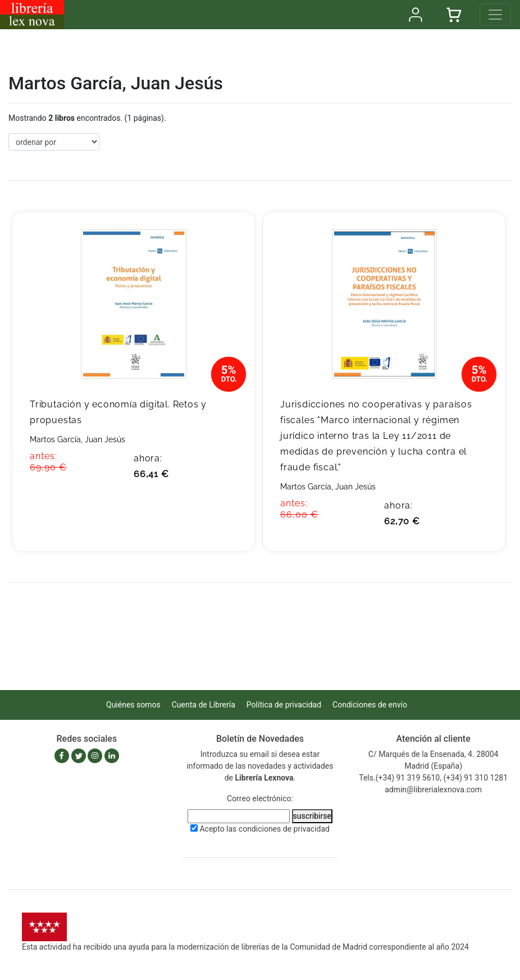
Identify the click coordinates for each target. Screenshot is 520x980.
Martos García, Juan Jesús (77, 439)
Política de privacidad (284, 705)
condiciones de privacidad (284, 829)
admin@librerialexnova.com (433, 790)
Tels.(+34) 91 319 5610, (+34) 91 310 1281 (433, 778)
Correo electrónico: (260, 798)
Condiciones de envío (370, 705)
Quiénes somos (133, 705)
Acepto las (264, 829)
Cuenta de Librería (204, 705)
